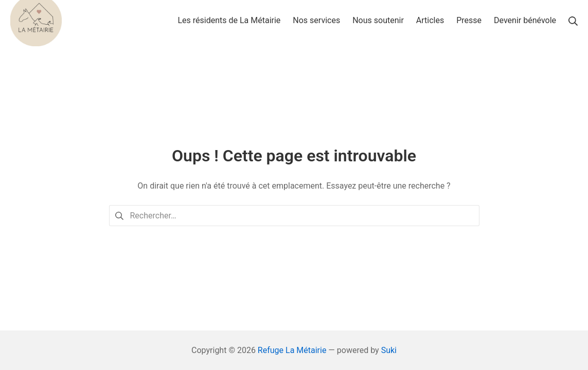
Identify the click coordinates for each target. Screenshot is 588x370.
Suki (389, 350)
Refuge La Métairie (292, 350)
